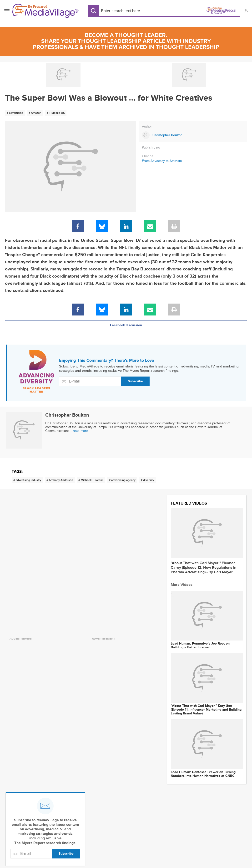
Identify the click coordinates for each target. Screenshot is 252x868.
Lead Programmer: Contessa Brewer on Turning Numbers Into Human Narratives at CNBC (203, 774)
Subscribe (135, 381)
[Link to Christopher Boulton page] (193, 135)
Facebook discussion (126, 325)
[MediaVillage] (45, 11)
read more (81, 431)
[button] (246, 11)
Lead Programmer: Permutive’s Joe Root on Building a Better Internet (200, 646)
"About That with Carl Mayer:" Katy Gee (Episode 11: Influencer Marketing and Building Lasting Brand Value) (206, 710)
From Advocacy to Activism (162, 161)
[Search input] (131, 11)
